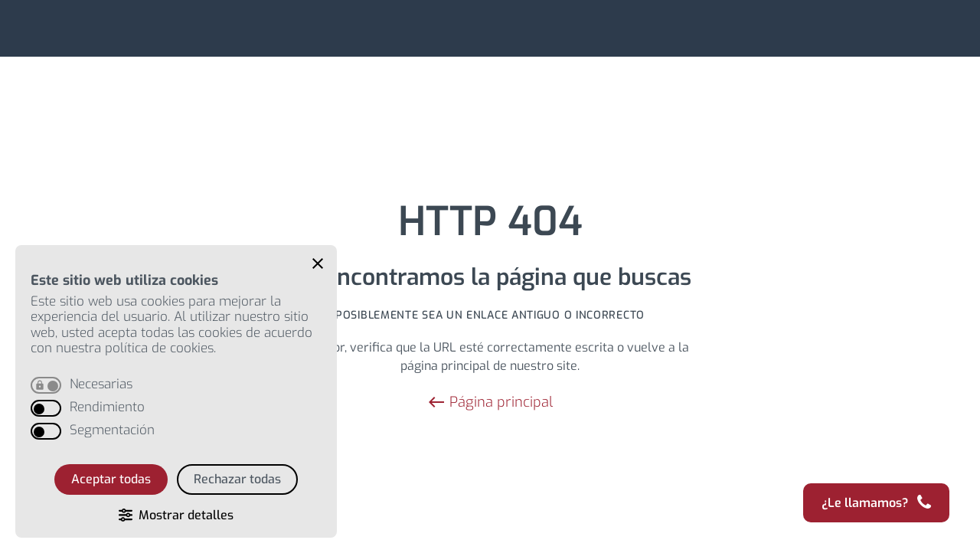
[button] (318, 263)
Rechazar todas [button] (237, 479)
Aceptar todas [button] (111, 479)
